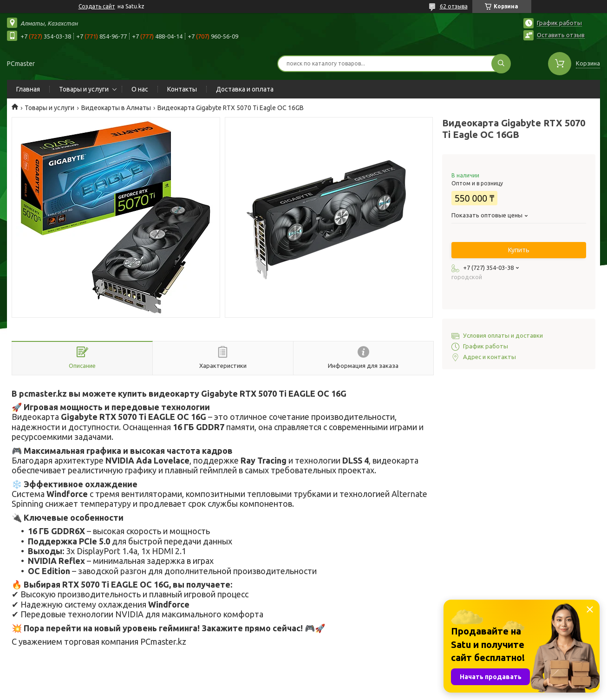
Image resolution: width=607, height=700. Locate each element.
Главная (28, 89)
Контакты (182, 89)
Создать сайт (97, 6)
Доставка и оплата (245, 89)
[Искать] (501, 64)
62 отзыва (454, 6)
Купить (519, 250)
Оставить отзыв (561, 35)
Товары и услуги (84, 89)
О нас (140, 89)
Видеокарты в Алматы (116, 108)
